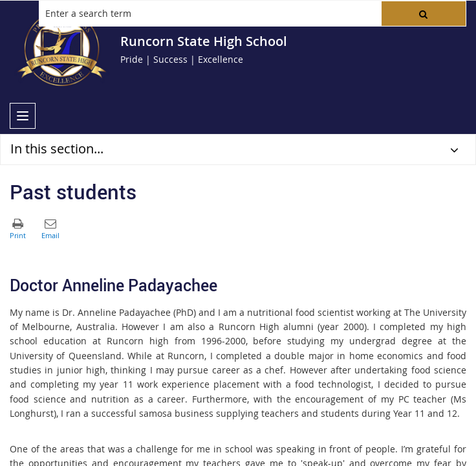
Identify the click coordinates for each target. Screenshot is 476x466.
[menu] (23, 116)
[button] (424, 14)
